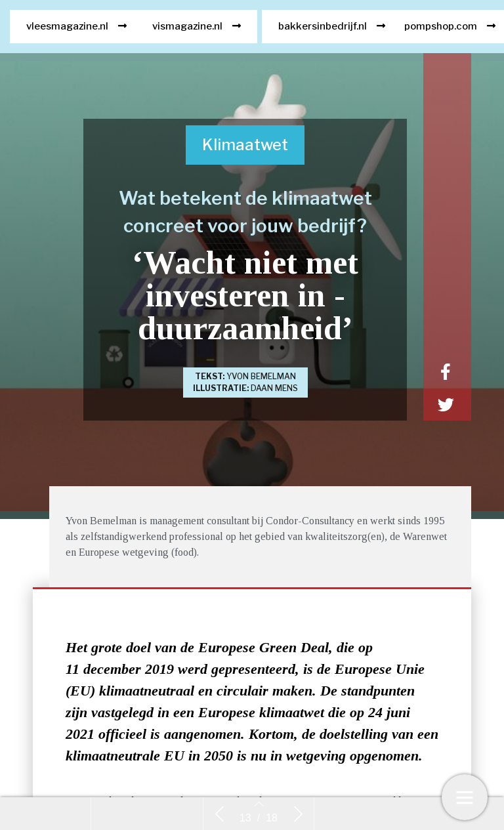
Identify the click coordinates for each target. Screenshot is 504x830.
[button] (76, 36)
